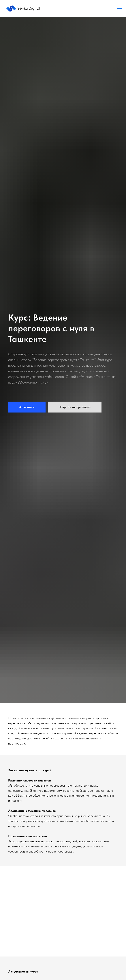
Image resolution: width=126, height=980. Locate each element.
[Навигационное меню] (120, 9)
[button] (27, 407)
